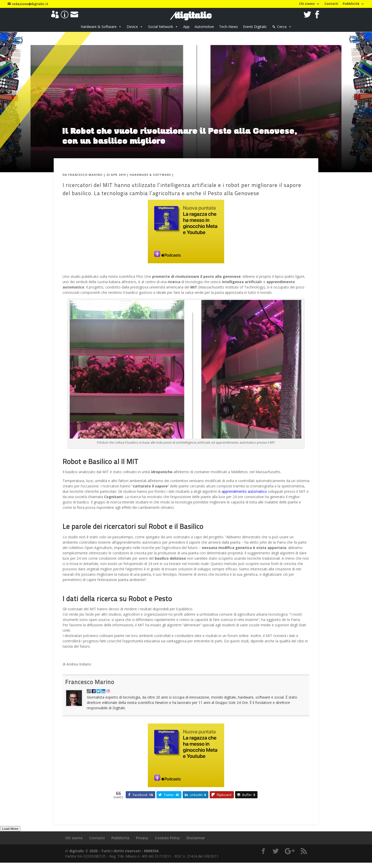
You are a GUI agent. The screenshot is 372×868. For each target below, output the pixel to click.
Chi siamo (307, 4)
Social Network (161, 27)
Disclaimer (196, 838)
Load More (10, 829)
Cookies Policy (167, 838)
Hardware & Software (99, 27)
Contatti (331, 4)
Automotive (204, 27)
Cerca (282, 27)
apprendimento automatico (244, 491)
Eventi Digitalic (255, 27)
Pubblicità (351, 4)
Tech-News (228, 27)
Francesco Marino (85, 175)
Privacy (142, 838)
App (186, 27)
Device (132, 27)
